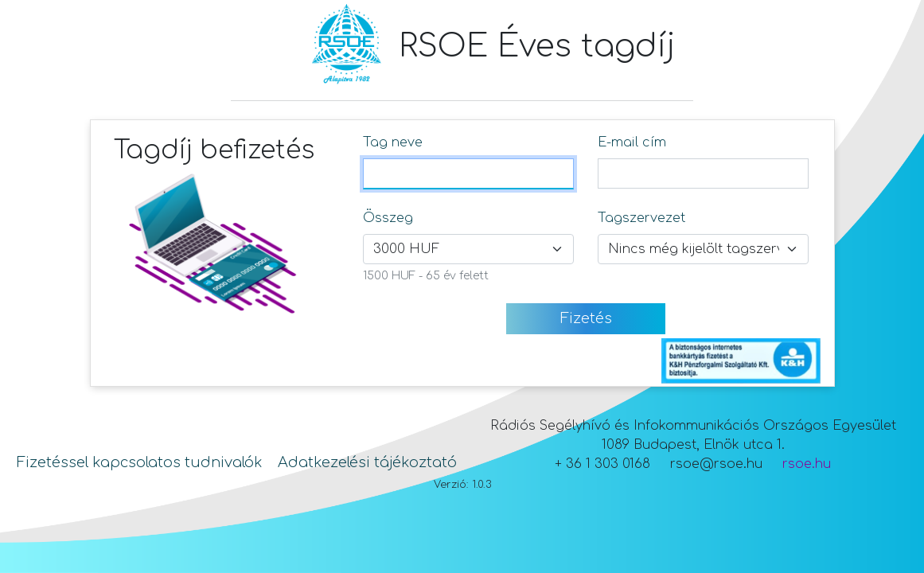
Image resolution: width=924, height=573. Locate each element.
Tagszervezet (641, 218)
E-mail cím (632, 142)
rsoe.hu (807, 464)
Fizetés (586, 318)
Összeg (388, 218)
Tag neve (393, 142)
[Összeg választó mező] (468, 249)
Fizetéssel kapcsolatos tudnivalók (140, 462)
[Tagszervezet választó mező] (703, 249)
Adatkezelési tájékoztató (367, 462)
